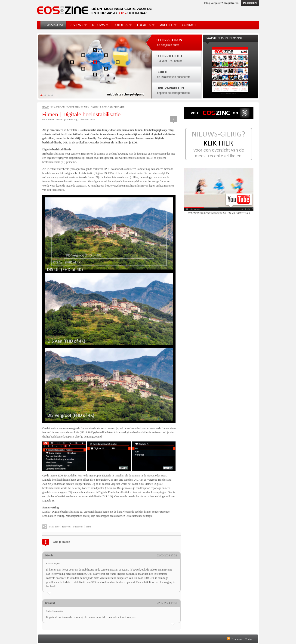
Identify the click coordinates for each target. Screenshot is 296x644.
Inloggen (250, 3)
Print (88, 527)
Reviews (76, 25)
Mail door (54, 527)
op (64, 119)
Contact (249, 639)
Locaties (144, 25)
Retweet (66, 527)
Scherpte (73, 107)
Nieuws (99, 25)
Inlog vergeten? (213, 3)
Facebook (78, 527)
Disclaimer (238, 639)
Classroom (58, 107)
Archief (166, 25)
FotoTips (121, 25)
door (45, 119)
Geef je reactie (61, 542)
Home (46, 107)
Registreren (231, 3)
